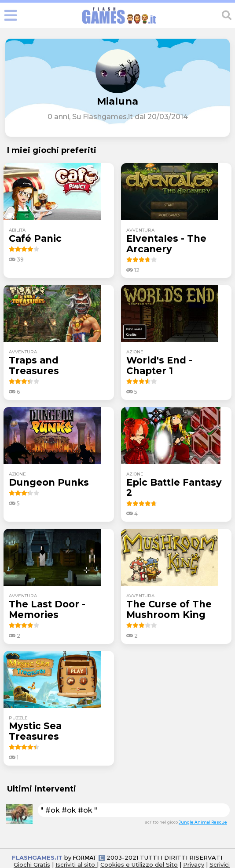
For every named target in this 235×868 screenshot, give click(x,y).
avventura (140, 230)
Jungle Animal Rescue (203, 822)
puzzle (18, 718)
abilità (17, 230)
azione (135, 352)
